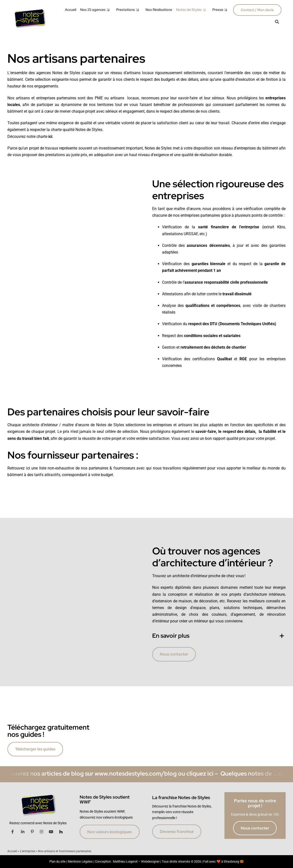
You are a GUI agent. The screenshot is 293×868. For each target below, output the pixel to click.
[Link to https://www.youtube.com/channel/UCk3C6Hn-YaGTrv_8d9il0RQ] (51, 832)
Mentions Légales (80, 861)
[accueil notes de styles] (30, 9)
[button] (219, 636)
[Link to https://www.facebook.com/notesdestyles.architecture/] (13, 832)
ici (50, 137)
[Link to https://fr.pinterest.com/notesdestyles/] (32, 832)
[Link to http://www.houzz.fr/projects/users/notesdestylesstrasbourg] (61, 832)
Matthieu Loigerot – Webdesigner (136, 861)
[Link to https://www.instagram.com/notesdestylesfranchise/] (41, 832)
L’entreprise (27, 851)
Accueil (12, 851)
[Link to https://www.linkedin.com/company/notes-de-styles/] (23, 832)
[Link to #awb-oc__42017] (277, 22)
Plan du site (57, 861)
